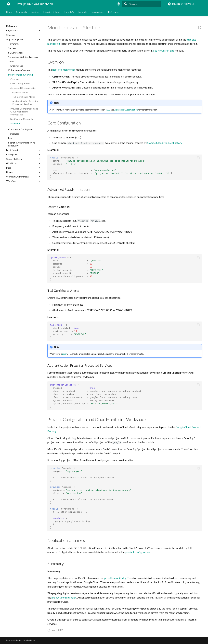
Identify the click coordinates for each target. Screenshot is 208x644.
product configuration (137, 552)
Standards (22, 12)
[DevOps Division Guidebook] (8, 4)
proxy (65, 354)
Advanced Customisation (126, 110)
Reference (114, 12)
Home (9, 12)
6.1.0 (108, 110)
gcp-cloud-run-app (164, 50)
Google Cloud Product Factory (165, 143)
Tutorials (82, 12)
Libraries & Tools (52, 12)
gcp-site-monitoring (64, 70)
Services (35, 12)
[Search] (141, 4)
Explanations (98, 12)
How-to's (69, 12)
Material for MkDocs (26, 640)
